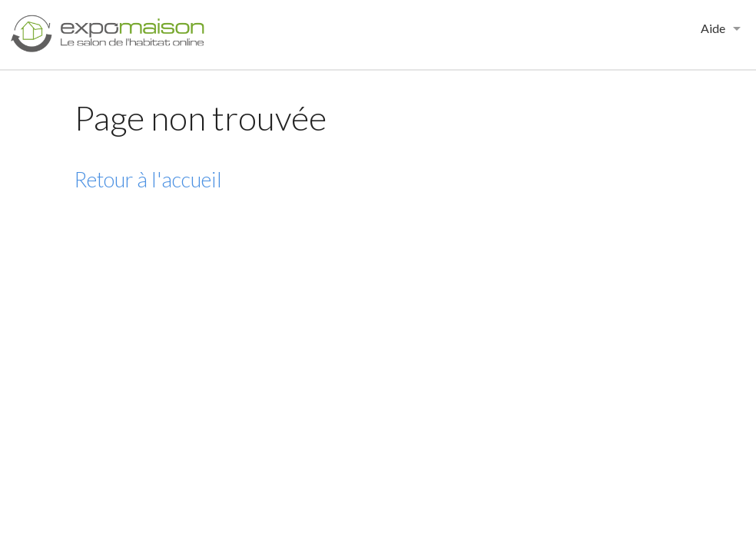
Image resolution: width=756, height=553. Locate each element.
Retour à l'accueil (148, 179)
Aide (713, 28)
